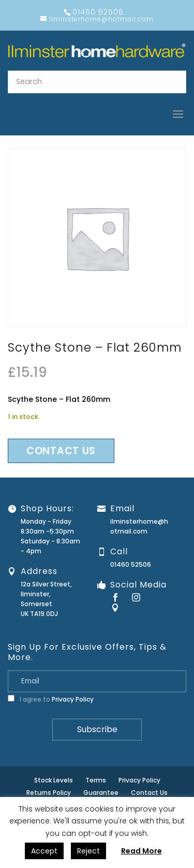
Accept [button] (44, 851)
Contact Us (149, 793)
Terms (96, 780)
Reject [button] (88, 851)
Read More (141, 851)
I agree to (51, 699)
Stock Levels (54, 780)
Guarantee (101, 793)
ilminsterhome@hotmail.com (139, 526)
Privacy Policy (73, 699)
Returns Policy (49, 793)
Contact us (61, 451)
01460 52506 (131, 564)
